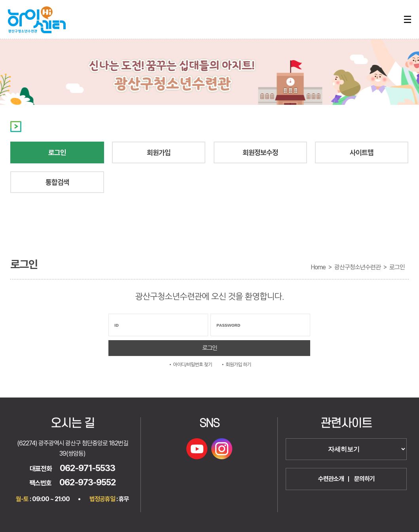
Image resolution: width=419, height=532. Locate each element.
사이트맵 (362, 152)
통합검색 (57, 182)
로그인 (57, 152)
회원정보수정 (260, 152)
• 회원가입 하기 (236, 365)
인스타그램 (222, 449)
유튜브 (197, 449)
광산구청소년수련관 (357, 267)
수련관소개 (331, 479)
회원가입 (159, 152)
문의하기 (364, 479)
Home (318, 267)
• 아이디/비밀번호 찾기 (190, 365)
